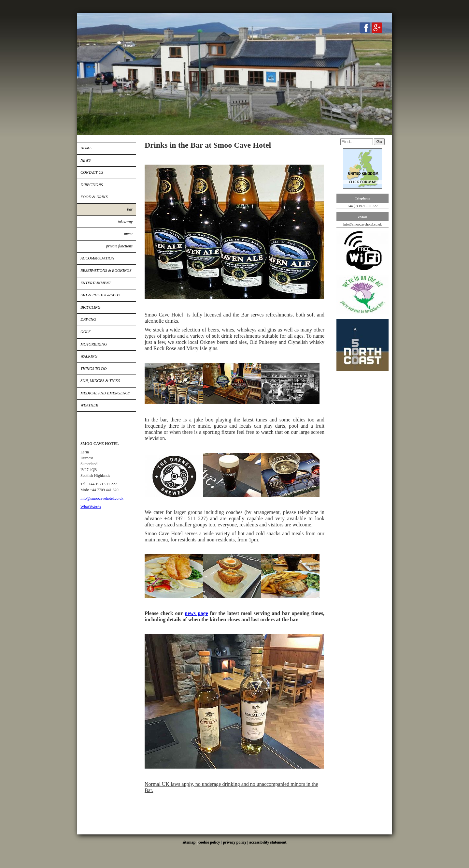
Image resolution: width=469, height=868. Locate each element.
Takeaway (125, 222)
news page (196, 613)
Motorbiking (94, 344)
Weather (89, 405)
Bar (130, 209)
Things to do (93, 369)
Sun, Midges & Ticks (100, 381)
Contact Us (92, 172)
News (85, 160)
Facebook (365, 28)
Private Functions (119, 246)
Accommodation (97, 258)
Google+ (377, 28)
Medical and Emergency (105, 393)
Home (86, 148)
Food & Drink (94, 197)
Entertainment (96, 283)
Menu (128, 234)
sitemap (189, 842)
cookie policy (209, 842)
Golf (85, 332)
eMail (362, 217)
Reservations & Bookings (106, 271)
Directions (92, 185)
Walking (89, 356)
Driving (88, 319)
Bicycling (90, 307)
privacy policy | (236, 842)
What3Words (91, 507)
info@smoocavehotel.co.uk (102, 498)
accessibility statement (268, 842)
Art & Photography (100, 295)
